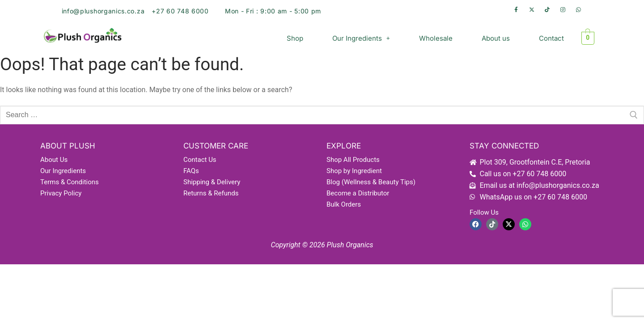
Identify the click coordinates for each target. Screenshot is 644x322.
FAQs (191, 171)
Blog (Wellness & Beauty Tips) (371, 182)
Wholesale (436, 38)
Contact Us (200, 160)
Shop (295, 38)
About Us (54, 160)
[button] (361, 38)
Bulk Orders (344, 204)
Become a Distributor (358, 193)
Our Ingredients (361, 38)
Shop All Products (353, 160)
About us (496, 38)
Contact (551, 38)
